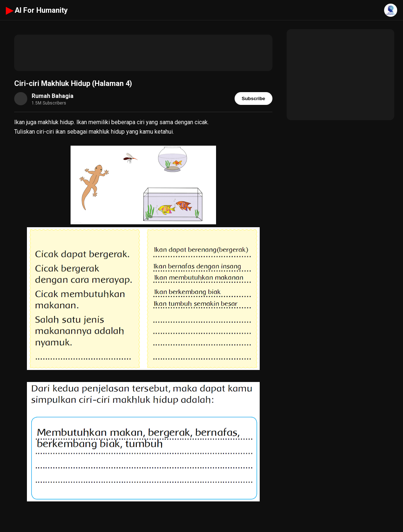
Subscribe (254, 98)
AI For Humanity (37, 10)
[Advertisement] (143, 53)
